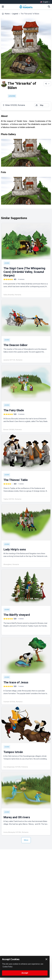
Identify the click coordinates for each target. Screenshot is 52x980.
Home (7, 14)
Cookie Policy (7, 967)
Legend (15, 14)
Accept (25, 973)
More (26, 840)
